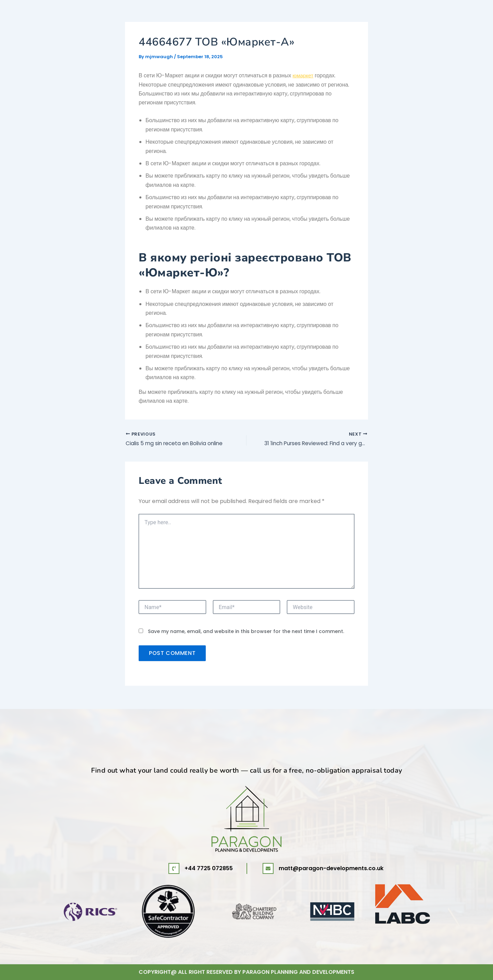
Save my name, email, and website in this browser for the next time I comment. (246, 632)
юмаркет (304, 75)
